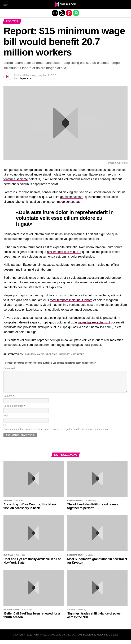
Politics (52, 354)
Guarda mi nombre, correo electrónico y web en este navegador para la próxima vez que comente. (56, 433)
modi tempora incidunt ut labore (71, 300)
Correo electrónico (14, 410)
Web (6, 420)
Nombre (9, 400)
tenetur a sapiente (16, 179)
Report (65, 354)
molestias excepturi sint (94, 322)
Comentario (11, 368)
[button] (6, 4)
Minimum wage (35, 354)
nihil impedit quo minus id (64, 252)
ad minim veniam (72, 197)
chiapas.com (25, 78)
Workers (78, 354)
